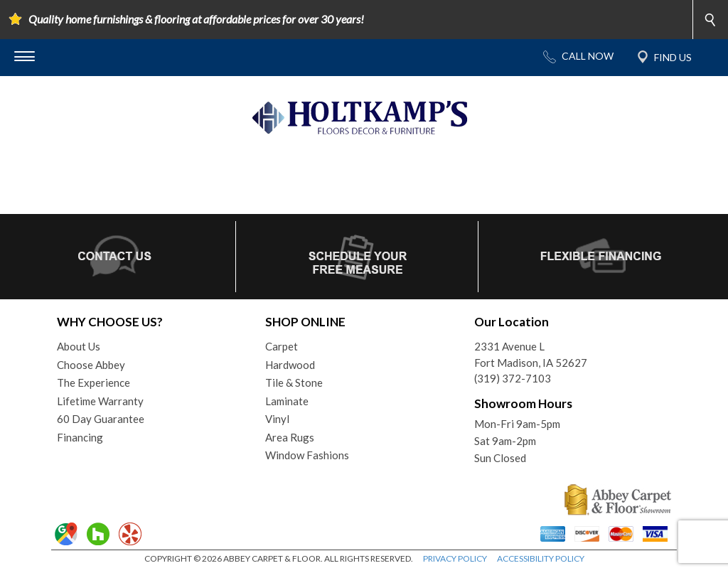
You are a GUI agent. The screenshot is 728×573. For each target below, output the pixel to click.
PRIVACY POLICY (455, 558)
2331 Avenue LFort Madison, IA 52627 (531, 354)
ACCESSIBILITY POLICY (541, 558)
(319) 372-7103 (513, 378)
